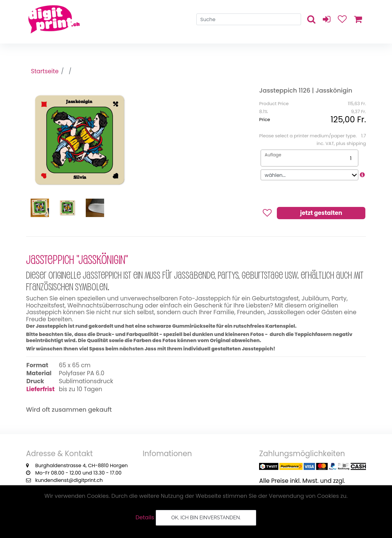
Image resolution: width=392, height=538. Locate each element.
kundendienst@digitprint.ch (69, 480)
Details (145, 517)
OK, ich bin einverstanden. (206, 518)
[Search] (249, 20)
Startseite (45, 72)
